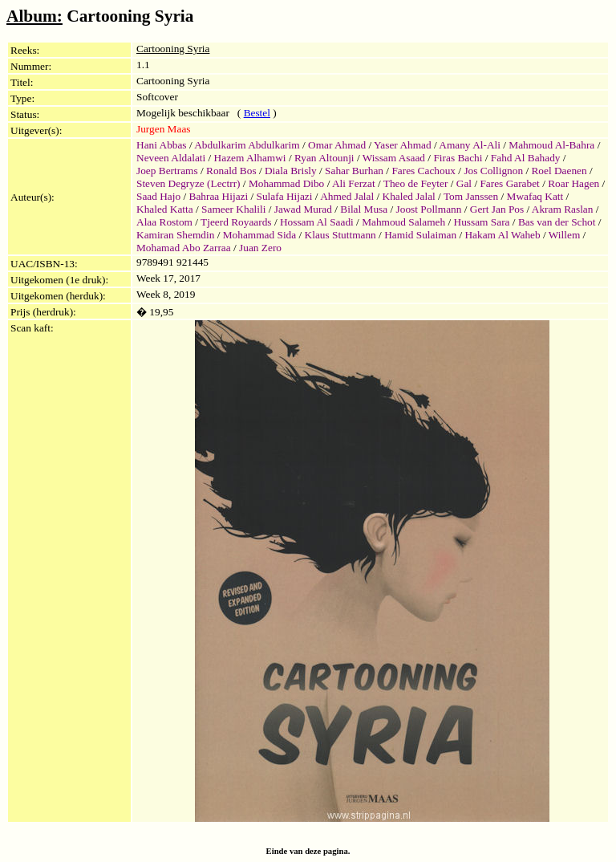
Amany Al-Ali (470, 145)
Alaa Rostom (164, 222)
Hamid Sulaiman (420, 235)
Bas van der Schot (557, 222)
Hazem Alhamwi (250, 158)
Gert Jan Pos (497, 209)
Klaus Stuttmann (340, 235)
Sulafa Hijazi (285, 196)
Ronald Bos (231, 171)
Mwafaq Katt (535, 196)
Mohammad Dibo (286, 183)
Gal (464, 183)
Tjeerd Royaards (236, 222)
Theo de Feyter (416, 183)
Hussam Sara (482, 222)
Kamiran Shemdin (175, 235)
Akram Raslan (563, 209)
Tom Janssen (471, 196)
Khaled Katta (165, 209)
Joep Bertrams (167, 171)
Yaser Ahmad (403, 145)
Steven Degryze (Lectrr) (188, 183)
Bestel (257, 113)
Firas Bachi (458, 158)
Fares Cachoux (423, 171)
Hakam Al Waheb (502, 235)
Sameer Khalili (233, 209)
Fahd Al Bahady (526, 158)
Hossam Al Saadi (317, 222)
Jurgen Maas (164, 129)
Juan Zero (260, 248)
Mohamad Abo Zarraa (184, 248)
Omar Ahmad (337, 145)
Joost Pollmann (429, 209)
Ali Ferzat (354, 183)
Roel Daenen (559, 171)
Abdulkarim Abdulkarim (247, 145)
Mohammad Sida (259, 235)
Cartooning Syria (173, 49)
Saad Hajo (158, 196)
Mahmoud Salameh (403, 222)
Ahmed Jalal (347, 196)
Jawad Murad (303, 209)
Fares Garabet (509, 183)
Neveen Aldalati (171, 158)
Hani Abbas (162, 145)
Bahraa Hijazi (219, 196)
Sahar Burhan (354, 171)
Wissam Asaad (394, 158)
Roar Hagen (573, 183)
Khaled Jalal (409, 196)
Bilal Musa (364, 209)
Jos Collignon (493, 171)
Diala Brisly (291, 171)
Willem (564, 235)
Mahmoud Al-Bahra (551, 145)
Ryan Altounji (324, 158)
